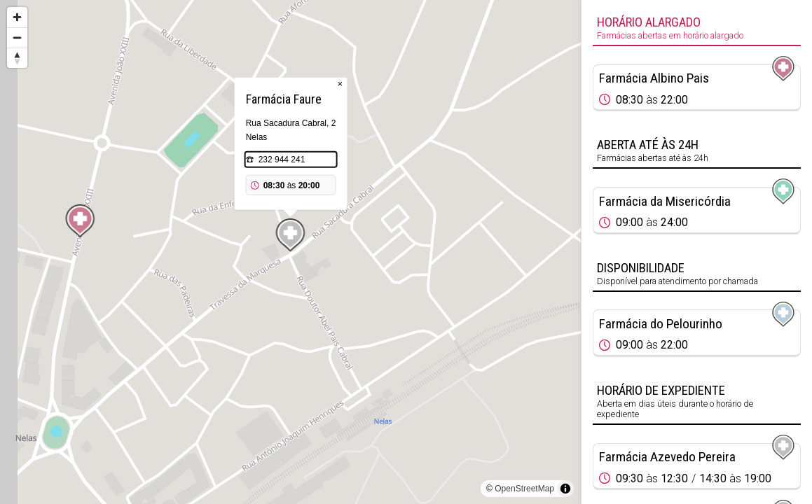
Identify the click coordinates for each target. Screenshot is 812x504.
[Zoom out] (17, 37)
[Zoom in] (17, 17)
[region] (290, 252)
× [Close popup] (340, 84)
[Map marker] (80, 221)
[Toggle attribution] (565, 489)
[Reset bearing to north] (17, 58)
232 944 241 (282, 160)
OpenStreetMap (524, 489)
